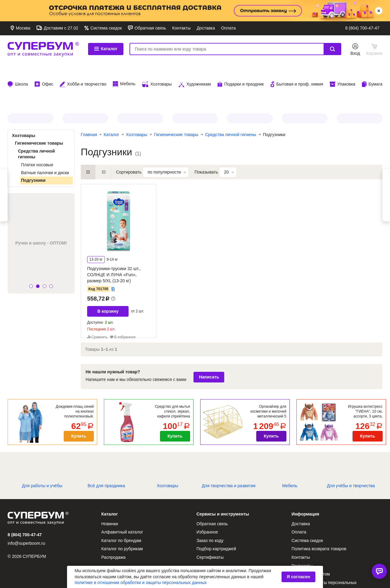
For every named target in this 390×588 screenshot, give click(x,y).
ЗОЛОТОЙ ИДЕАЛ (195, 79)
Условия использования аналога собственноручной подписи (324, 569)
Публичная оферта (310, 558)
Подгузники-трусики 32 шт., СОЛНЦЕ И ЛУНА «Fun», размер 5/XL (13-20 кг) (114, 236)
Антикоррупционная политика (226, 555)
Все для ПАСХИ (250, 79)
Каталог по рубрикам (122, 510)
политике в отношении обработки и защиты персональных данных (141, 583)
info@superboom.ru (26, 504)
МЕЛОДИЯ (85, 79)
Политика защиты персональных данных (324, 547)
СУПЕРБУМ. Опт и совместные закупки (43, 49)
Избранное (207, 493)
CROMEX (305, 79)
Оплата (229, 28)
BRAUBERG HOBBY (360, 79)
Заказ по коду (210, 502)
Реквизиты (302, 527)
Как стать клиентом (311, 535)
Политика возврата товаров (319, 510)
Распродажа (114, 518)
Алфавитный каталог (122, 493)
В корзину (108, 272)
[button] (31, 248)
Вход (355, 53)
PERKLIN (140, 79)
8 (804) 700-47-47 (362, 28)
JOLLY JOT (30, 79)
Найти (332, 49)
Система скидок (106, 28)
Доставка (206, 28)
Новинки (110, 485)
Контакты (181, 28)
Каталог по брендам (121, 502)
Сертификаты (210, 518)
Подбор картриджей (216, 510)
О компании (208, 546)
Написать (209, 338)
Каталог (106, 49)
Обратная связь (150, 28)
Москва (23, 28)
